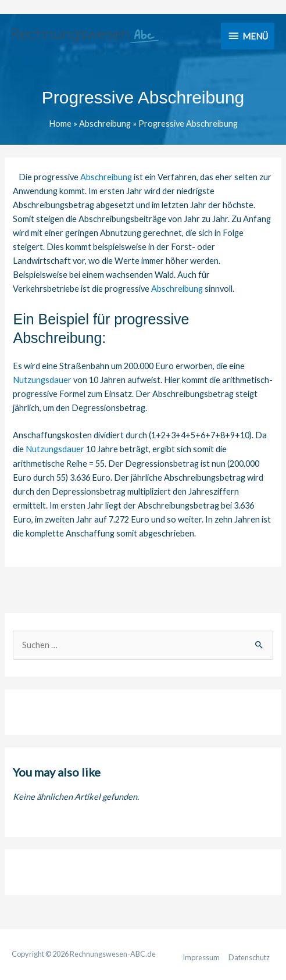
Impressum (201, 957)
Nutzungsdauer (42, 380)
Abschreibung (106, 177)
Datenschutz (249, 957)
